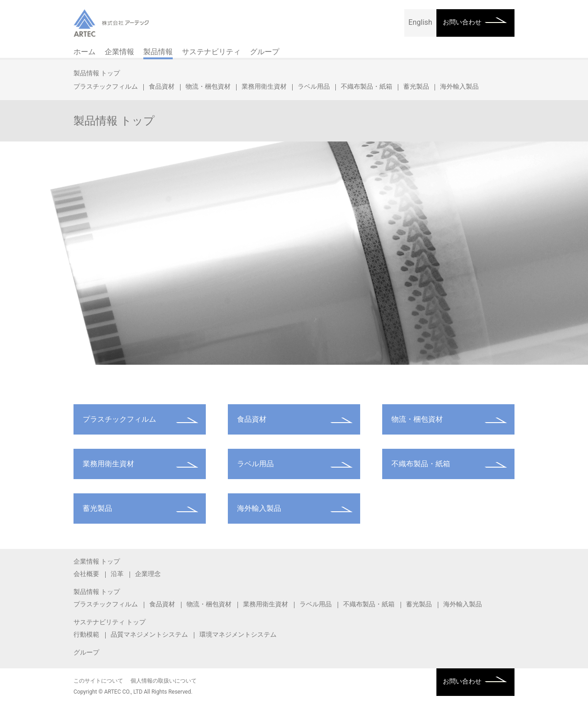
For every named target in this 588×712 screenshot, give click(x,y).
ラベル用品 (314, 86)
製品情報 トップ (97, 73)
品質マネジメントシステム (149, 634)
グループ (265, 52)
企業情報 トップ (97, 561)
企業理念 (148, 574)
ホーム (85, 52)
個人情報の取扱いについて (164, 681)
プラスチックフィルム (106, 86)
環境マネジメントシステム (238, 634)
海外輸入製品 (459, 86)
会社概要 (86, 574)
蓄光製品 (416, 86)
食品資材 (162, 86)
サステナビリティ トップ (110, 622)
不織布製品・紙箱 (367, 86)
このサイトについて (98, 681)
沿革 (117, 574)
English (420, 22)
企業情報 (119, 52)
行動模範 (86, 634)
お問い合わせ (462, 22)
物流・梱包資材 (208, 86)
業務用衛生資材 (264, 86)
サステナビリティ (211, 52)
